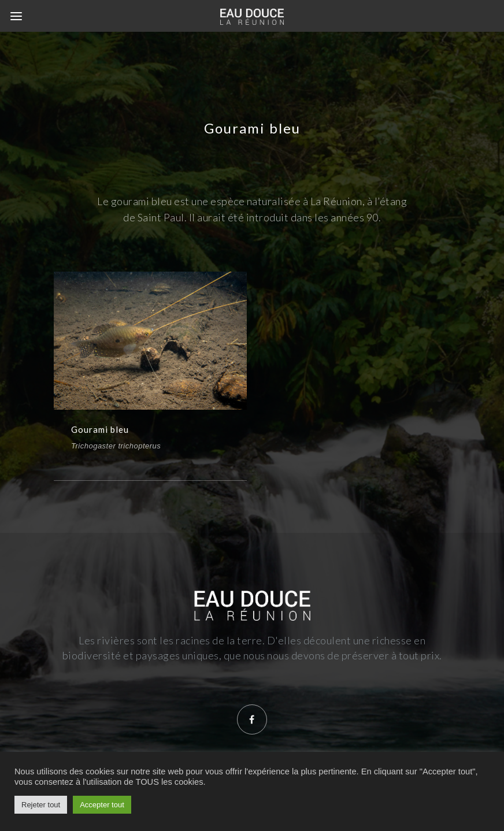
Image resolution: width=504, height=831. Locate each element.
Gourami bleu (100, 429)
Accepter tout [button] (102, 805)
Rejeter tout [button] (41, 805)
